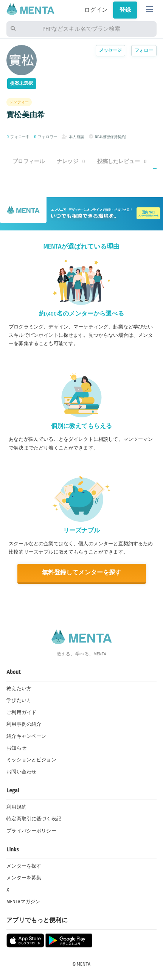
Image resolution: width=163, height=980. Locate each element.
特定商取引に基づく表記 (34, 819)
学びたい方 (19, 700)
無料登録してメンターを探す (82, 573)
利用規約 (16, 807)
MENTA (84, 964)
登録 (125, 10)
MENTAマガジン (23, 902)
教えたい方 (19, 689)
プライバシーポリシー (31, 831)
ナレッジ (71, 161)
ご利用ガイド (21, 712)
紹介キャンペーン (26, 736)
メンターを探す (24, 866)
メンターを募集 (24, 878)
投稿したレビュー (122, 161)
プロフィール (29, 161)
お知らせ (16, 748)
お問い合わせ (21, 772)
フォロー (144, 51)
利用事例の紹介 (24, 724)
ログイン (96, 10)
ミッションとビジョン (31, 760)
